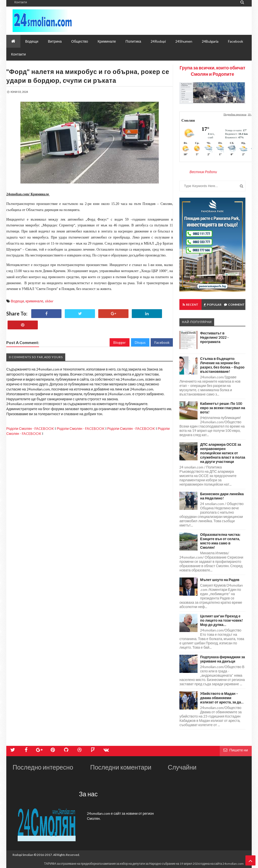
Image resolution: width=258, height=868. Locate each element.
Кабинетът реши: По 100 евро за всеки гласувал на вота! (223, 408)
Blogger (120, 342)
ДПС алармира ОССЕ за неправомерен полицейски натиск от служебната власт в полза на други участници (223, 453)
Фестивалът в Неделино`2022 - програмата (214, 337)
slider (49, 301)
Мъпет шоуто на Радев (220, 580)
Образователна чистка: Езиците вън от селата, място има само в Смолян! (220, 541)
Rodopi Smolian (23, 855)
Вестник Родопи (203, 172)
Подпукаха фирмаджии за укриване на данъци (222, 659)
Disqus (140, 342)
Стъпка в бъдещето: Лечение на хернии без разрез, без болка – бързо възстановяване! (222, 365)
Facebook (162, 342)
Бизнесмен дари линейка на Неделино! (222, 496)
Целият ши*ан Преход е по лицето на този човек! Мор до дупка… (221, 620)
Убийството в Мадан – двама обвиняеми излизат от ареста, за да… (222, 698)
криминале (34, 301)
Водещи (17, 301)
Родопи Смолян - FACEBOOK (30, 428)
